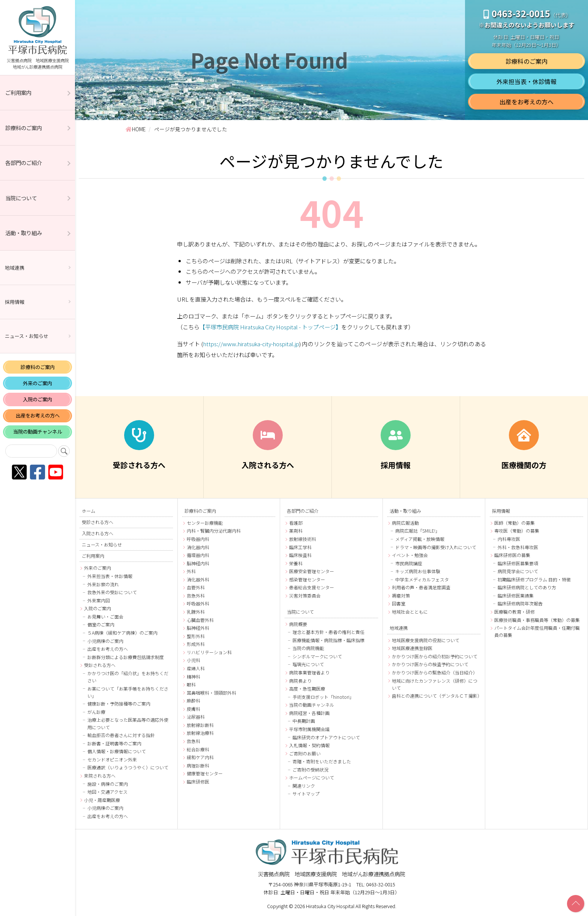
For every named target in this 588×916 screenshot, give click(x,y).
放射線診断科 (200, 725)
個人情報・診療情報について (117, 751)
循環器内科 (198, 555)
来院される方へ (100, 776)
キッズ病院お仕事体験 (418, 571)
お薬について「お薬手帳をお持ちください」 (128, 692)
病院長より (300, 681)
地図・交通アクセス (107, 792)
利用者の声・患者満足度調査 (421, 587)
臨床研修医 (198, 782)
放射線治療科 (200, 733)
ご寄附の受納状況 (310, 770)
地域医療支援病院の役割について (426, 640)
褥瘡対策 (401, 595)
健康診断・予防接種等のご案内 (119, 704)
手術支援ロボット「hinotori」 (323, 697)
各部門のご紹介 (24, 163)
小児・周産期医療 (102, 800)
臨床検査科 (300, 555)
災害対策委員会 (305, 595)
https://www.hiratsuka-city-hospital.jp (251, 344)
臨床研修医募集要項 (518, 563)
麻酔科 (193, 701)
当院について (21, 198)
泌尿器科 (196, 717)
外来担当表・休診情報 (526, 81)
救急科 (193, 741)
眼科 (191, 684)
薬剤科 (296, 531)
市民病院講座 (409, 563)
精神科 (193, 676)
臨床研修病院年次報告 (520, 603)
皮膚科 (193, 709)
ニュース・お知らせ (27, 336)
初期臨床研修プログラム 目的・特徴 (534, 579)
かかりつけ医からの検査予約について (430, 664)
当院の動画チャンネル (37, 432)
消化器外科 (198, 579)
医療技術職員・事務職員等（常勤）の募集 (537, 620)
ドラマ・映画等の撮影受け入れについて (436, 547)
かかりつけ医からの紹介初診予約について (435, 656)
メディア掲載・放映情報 (420, 539)
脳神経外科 (198, 628)
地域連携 (15, 268)
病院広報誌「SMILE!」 (418, 531)
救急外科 (196, 595)
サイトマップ (306, 794)
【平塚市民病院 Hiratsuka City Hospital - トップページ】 (270, 327)
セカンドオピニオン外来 (112, 759)
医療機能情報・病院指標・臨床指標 (328, 640)
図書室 (399, 603)
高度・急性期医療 (307, 689)
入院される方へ (97, 533)
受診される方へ (97, 522)
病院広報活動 (405, 523)
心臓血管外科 (200, 620)
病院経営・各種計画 (309, 713)
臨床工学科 (300, 547)
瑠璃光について (308, 664)
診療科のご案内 (24, 128)
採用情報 (15, 302)
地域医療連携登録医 (412, 648)
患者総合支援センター (312, 587)
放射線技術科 (303, 539)
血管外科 (196, 587)
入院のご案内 (37, 399)
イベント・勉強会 (410, 555)
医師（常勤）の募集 (514, 523)
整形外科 (196, 636)
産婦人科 (196, 668)
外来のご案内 (37, 383)
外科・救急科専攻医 (518, 547)
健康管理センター (205, 773)
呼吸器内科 (198, 539)
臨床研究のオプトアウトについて (326, 737)
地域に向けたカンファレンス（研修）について (435, 684)
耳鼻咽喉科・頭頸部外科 (211, 693)
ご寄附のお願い (305, 753)
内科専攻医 (509, 539)
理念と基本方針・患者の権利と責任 (328, 632)
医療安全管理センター (312, 571)
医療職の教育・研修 (514, 612)
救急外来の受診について (112, 592)
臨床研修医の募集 (512, 555)
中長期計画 (304, 721)
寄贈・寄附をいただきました (322, 761)
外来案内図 (99, 600)
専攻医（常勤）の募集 (517, 531)
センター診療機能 (205, 523)
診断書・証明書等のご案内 (114, 743)
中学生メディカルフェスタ (422, 579)
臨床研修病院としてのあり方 (527, 587)
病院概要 (298, 624)
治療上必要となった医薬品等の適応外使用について (128, 723)
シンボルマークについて (317, 656)
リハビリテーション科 (209, 652)
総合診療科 (198, 749)
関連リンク (304, 786)
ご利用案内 (18, 92)
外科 (191, 571)
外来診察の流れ (103, 584)
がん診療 (96, 712)
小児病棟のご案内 (105, 641)
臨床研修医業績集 (516, 595)
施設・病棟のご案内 (108, 784)
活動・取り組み (24, 233)
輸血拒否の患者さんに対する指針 (121, 735)
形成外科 (196, 644)
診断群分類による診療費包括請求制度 (126, 657)
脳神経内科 (198, 563)
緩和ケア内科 (200, 757)
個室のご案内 (101, 624)
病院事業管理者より (309, 672)
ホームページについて (312, 777)
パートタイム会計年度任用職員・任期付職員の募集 (537, 631)
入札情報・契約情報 (309, 745)
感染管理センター (307, 579)
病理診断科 (198, 765)
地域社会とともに (410, 612)
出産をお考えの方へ (38, 415)
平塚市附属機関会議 (309, 729)
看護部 (296, 523)
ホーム (88, 511)
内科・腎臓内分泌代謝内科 (214, 531)
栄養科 (296, 563)
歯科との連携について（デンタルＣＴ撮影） (436, 696)
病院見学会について (518, 571)
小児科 (193, 660)
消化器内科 (198, 547)
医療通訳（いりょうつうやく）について (128, 767)
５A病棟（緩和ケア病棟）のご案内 (122, 633)
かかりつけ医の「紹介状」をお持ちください (128, 677)
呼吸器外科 (198, 603)
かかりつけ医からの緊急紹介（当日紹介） (435, 672)
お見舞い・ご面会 (105, 616)
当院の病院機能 (308, 648)
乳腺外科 (196, 612)
